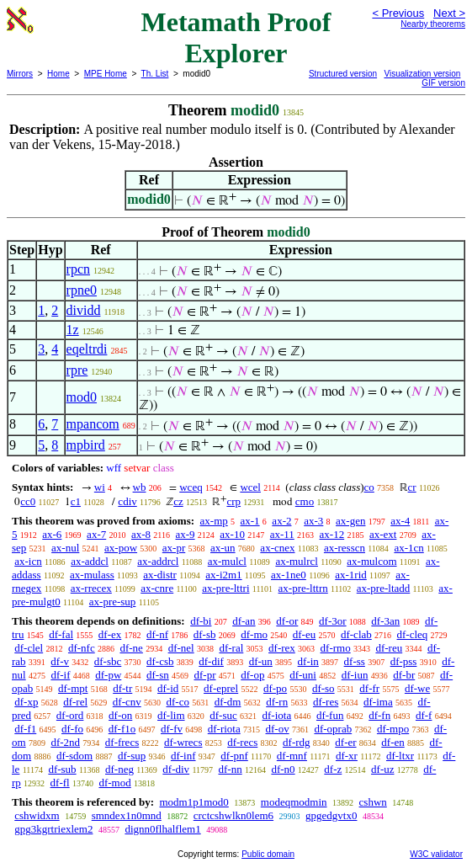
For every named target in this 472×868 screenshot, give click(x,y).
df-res (326, 702)
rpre (77, 370)
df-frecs (122, 742)
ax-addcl (90, 561)
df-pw (108, 675)
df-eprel (221, 688)
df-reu (389, 648)
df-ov (277, 729)
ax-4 (400, 521)
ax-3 (313, 521)
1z (73, 330)
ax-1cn (408, 548)
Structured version (343, 74)
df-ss (355, 661)
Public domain (268, 854)
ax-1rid (351, 575)
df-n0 (283, 769)
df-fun (330, 715)
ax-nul (65, 548)
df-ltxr (400, 756)
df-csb (160, 661)
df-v (60, 661)
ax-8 (141, 534)
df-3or (333, 621)
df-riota (224, 729)
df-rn (277, 702)
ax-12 (332, 534)
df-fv (172, 729)
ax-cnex (277, 548)
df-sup (132, 756)
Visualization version (422, 74)
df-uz (382, 769)
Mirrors (20, 74)
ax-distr (160, 575)
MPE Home (106, 74)
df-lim (171, 715)
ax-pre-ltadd (384, 588)
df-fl (60, 783)
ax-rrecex (91, 588)
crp (233, 501)
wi (100, 487)
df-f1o (122, 729)
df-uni (303, 675)
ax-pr (174, 548)
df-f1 (25, 729)
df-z (333, 769)
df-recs (242, 742)
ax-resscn (345, 548)
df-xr (347, 756)
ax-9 (185, 534)
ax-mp (214, 521)
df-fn (379, 715)
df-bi (201, 621)
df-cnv (127, 702)
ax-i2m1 (223, 575)
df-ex (110, 634)
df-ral (231, 648)
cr (412, 487)
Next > (449, 13)
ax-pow (121, 548)
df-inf (183, 756)
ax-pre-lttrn (303, 588)
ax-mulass (92, 575)
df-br (404, 675)
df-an (244, 621)
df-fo (72, 729)
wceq (191, 487)
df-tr (122, 688)
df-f (424, 715)
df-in (308, 661)
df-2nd (65, 742)
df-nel (181, 648)
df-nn (231, 769)
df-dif (211, 661)
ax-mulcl (227, 561)
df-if (60, 675)
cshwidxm (37, 815)
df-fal (61, 634)
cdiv (127, 501)
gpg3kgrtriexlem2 (53, 829)
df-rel (75, 702)
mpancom (93, 424)
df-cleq (413, 634)
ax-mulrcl (297, 561)
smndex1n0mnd (127, 815)
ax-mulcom (371, 561)
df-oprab (333, 729)
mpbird (86, 445)
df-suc (223, 715)
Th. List (155, 74)
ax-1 (250, 521)
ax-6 (52, 534)
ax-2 (281, 521)
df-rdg (297, 742)
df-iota (277, 715)
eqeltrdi (87, 349)
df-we (417, 688)
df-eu (304, 634)
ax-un (223, 548)
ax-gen (350, 521)
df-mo (254, 634)
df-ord (70, 715)
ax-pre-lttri (225, 588)
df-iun (355, 675)
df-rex (282, 648)
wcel (250, 487)
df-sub (62, 769)
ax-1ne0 (289, 575)
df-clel (29, 648)
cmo (305, 501)
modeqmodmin (294, 802)
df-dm (228, 702)
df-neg (119, 769)
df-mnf (292, 756)
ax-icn (28, 561)
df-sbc (108, 661)
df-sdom (74, 756)
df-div (176, 769)
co (369, 487)
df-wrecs (183, 742)
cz (178, 501)
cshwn (373, 802)
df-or (287, 621)
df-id (168, 688)
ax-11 (282, 534)
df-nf (157, 634)
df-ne (131, 648)
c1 (76, 501)
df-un (261, 661)
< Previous (398, 13)
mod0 (82, 397)
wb (140, 487)
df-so (324, 688)
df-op (252, 675)
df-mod (114, 783)
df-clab (356, 634)
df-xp (26, 702)
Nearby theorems (433, 24)
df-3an (385, 621)
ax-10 (232, 534)
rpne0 (82, 290)
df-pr (205, 675)
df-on (120, 715)
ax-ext (383, 534)
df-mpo (393, 729)
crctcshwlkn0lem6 (233, 815)
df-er (345, 742)
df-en (392, 742)
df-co (177, 702)
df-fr (369, 688)
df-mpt (73, 688)
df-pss (404, 661)
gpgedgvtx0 (331, 815)
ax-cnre (157, 588)
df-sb (205, 634)
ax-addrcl (158, 561)
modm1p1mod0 (194, 802)
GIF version (443, 83)
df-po (275, 688)
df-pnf (234, 756)
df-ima (378, 702)
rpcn (78, 269)
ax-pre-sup (113, 602)
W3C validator (436, 854)
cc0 (28, 501)
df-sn (158, 675)
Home (58, 74)
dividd (84, 310)
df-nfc (82, 648)
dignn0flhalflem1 (162, 829)
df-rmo (336, 648)
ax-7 (96, 534)
